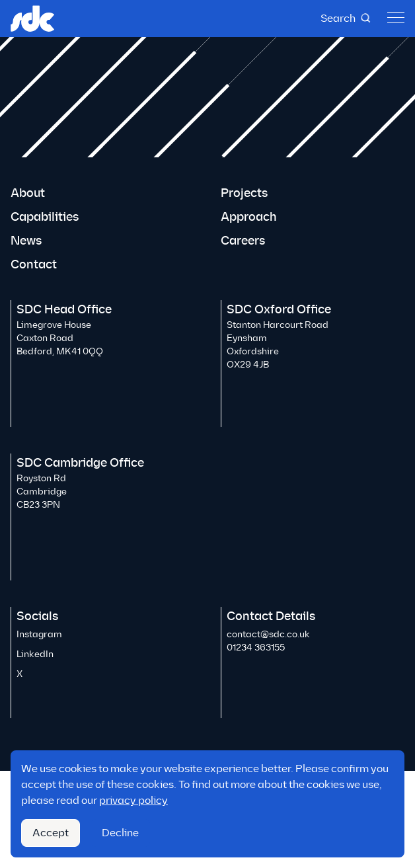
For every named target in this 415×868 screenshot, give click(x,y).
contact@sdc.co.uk (268, 634)
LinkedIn (35, 654)
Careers (243, 241)
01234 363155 (256, 648)
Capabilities (45, 217)
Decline (120, 833)
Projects (244, 193)
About (28, 193)
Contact (34, 264)
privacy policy (133, 800)
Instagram (39, 634)
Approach (249, 217)
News (26, 241)
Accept (51, 833)
